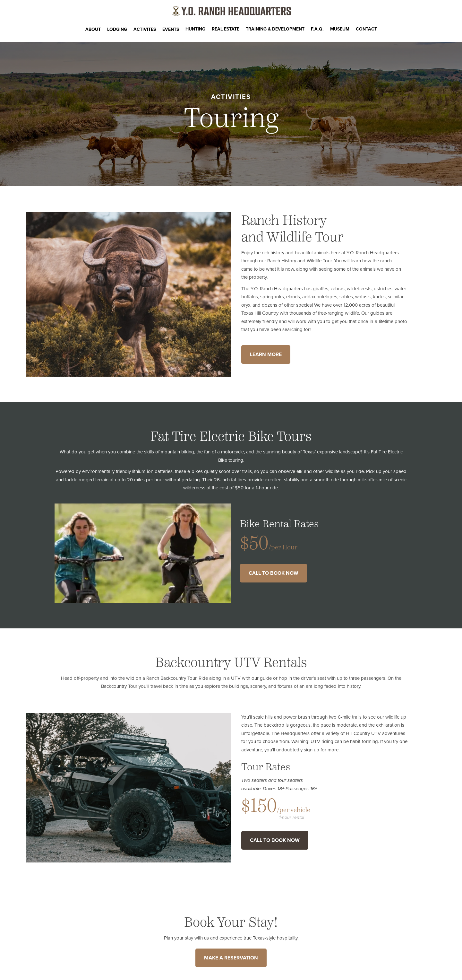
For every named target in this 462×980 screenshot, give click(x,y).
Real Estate (226, 29)
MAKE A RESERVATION (231, 958)
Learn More (266, 354)
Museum (340, 29)
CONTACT (366, 29)
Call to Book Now (274, 573)
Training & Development (275, 29)
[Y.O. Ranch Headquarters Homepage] (231, 11)
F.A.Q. (317, 29)
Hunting (195, 29)
